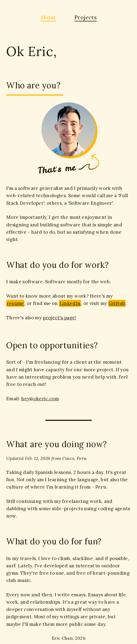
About (48, 17)
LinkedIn (70, 303)
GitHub (117, 303)
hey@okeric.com (40, 399)
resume (15, 303)
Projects (86, 17)
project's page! (59, 318)
